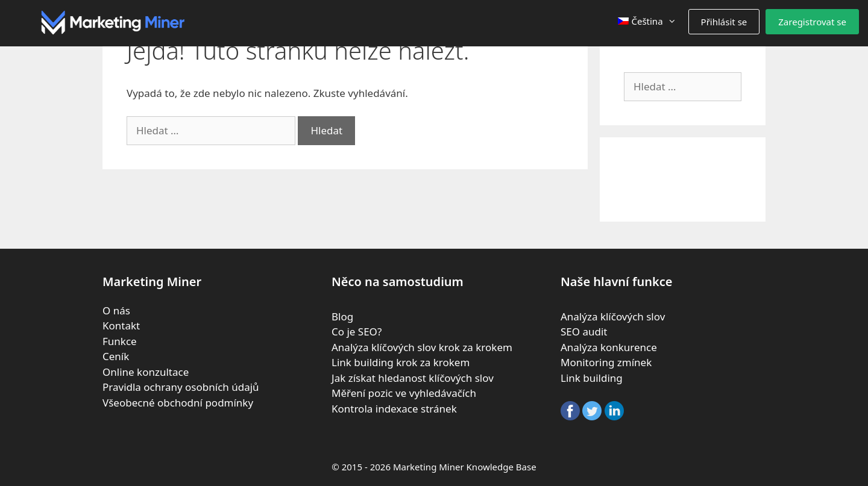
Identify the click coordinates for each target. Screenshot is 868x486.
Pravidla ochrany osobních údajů (181, 387)
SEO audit (584, 332)
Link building (592, 378)
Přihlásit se (724, 22)
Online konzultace (146, 372)
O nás (116, 310)
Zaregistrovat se (812, 22)
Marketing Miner (429, 467)
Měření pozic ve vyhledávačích (404, 393)
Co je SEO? (357, 332)
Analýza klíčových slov (613, 316)
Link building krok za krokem (401, 362)
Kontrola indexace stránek (394, 409)
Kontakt (121, 326)
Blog (342, 316)
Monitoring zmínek (606, 362)
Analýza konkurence (609, 347)
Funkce (120, 341)
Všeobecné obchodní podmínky (178, 403)
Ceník (116, 356)
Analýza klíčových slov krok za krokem (422, 347)
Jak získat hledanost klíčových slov (413, 378)
